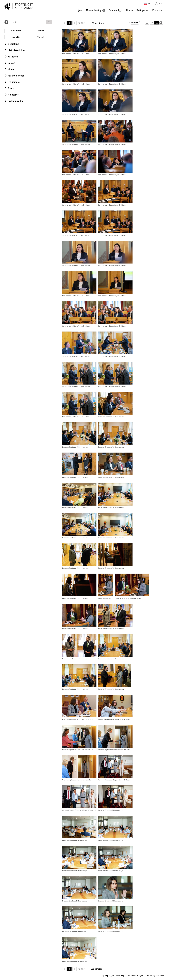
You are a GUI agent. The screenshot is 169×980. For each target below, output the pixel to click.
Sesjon (10, 63)
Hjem (80, 10)
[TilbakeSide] (64, 23)
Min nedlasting (94, 10)
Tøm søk (41, 31)
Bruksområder (14, 101)
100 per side (96, 23)
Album (129, 10)
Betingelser (142, 10)
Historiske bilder (15, 50)
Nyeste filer (16, 37)
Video (10, 69)
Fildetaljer (12, 95)
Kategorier (12, 57)
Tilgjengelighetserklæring (113, 976)
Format (10, 88)
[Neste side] (74, 23)
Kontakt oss (158, 10)
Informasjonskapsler (156, 976)
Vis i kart (41, 37)
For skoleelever (15, 76)
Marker (135, 23)
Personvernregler (135, 976)
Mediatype (12, 44)
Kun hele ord (16, 31)
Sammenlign (115, 10)
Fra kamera (12, 82)
